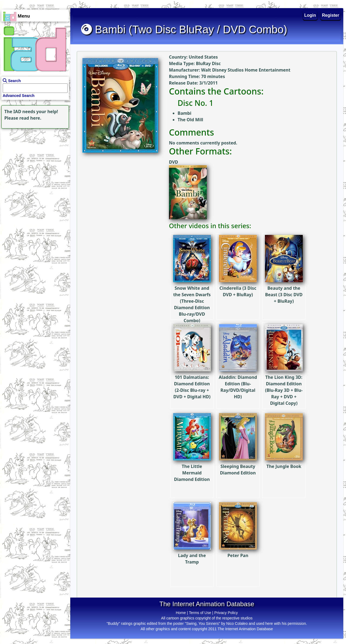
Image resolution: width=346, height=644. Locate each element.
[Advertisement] (34, 164)
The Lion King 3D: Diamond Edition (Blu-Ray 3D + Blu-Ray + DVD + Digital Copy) (284, 376)
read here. (30, 118)
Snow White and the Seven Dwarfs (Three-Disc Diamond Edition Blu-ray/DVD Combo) (192, 290)
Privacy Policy (226, 613)
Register (331, 15)
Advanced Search (19, 96)
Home (181, 613)
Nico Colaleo (237, 623)
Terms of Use (200, 613)
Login (310, 15)
